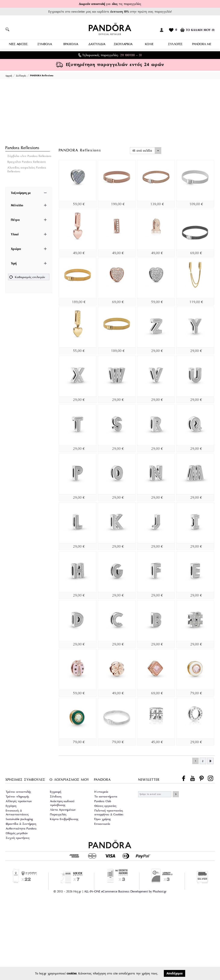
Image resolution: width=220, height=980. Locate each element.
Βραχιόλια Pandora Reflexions (27, 161)
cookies (72, 973)
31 (140, 55)
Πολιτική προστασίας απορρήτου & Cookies (109, 812)
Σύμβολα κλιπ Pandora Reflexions (29, 156)
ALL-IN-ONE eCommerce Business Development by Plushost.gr (125, 891)
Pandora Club (103, 801)
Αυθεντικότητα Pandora (21, 828)
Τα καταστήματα (106, 796)
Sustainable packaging (19, 819)
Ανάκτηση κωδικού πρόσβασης (62, 803)
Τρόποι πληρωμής (17, 796)
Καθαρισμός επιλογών (27, 277)
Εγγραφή (56, 791)
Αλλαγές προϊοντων (19, 801)
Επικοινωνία (102, 823)
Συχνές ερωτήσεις (18, 837)
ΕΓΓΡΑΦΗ (176, 794)
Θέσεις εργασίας (105, 805)
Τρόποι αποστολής (18, 791)
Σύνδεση (56, 796)
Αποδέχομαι (175, 973)
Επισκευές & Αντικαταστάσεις (17, 812)
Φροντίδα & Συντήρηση (21, 823)
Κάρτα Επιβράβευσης (64, 819)
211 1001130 (128, 55)
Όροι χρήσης (103, 819)
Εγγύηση (11, 805)
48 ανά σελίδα (142, 150)
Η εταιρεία (101, 791)
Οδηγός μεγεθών (17, 833)
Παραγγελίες (58, 814)
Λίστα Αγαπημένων (63, 809)
